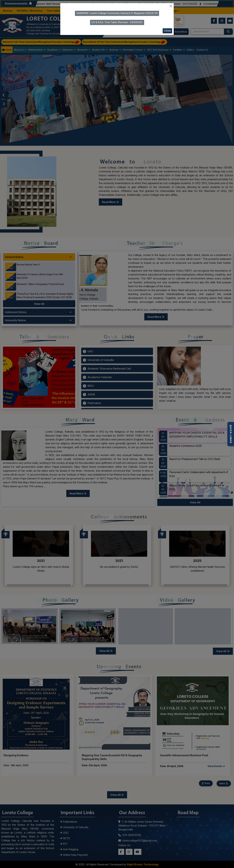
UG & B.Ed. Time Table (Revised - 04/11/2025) (117, 22)
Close (167, 31)
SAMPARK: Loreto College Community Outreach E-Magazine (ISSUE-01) (117, 13)
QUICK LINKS (231, 434)
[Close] (171, 6)
